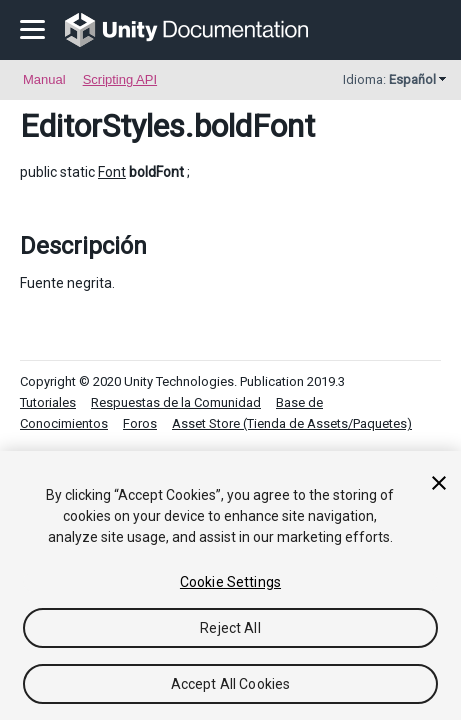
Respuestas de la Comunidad (176, 402)
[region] (230, 585)
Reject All (230, 628)
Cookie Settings (230, 582)
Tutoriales (48, 402)
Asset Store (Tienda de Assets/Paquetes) (292, 423)
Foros (140, 423)
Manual (44, 79)
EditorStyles (102, 126)
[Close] (439, 483)
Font (112, 172)
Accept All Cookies (231, 684)
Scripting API (120, 79)
